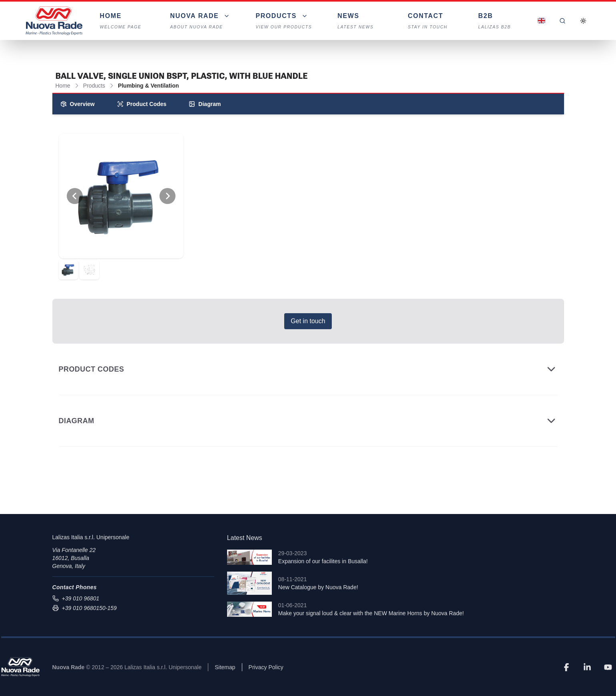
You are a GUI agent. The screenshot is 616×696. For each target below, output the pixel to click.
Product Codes (142, 104)
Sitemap (225, 667)
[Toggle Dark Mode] (583, 21)
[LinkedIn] (587, 667)
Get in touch (308, 321)
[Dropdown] (200, 21)
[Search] (562, 21)
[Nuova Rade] (20, 667)
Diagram (205, 104)
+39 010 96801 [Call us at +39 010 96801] (76, 598)
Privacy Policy (266, 667)
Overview (78, 104)
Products (94, 86)
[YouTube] (608, 667)
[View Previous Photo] (75, 196)
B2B (500, 21)
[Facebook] (566, 667)
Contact (430, 21)
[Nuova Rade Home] (54, 21)
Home (122, 21)
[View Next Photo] (167, 196)
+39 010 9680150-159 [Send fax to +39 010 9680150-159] (85, 608)
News (360, 21)
